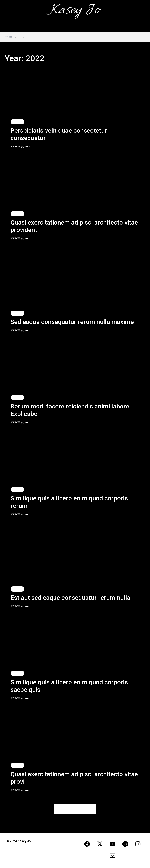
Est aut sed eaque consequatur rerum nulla (70, 598)
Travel (17, 122)
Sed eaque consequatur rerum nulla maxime (72, 322)
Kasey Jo (75, 10)
